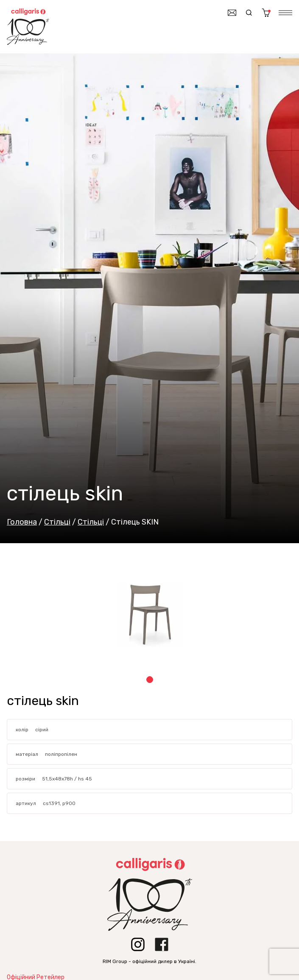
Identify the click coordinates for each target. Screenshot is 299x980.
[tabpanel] (149, 614)
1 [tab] (150, 680)
